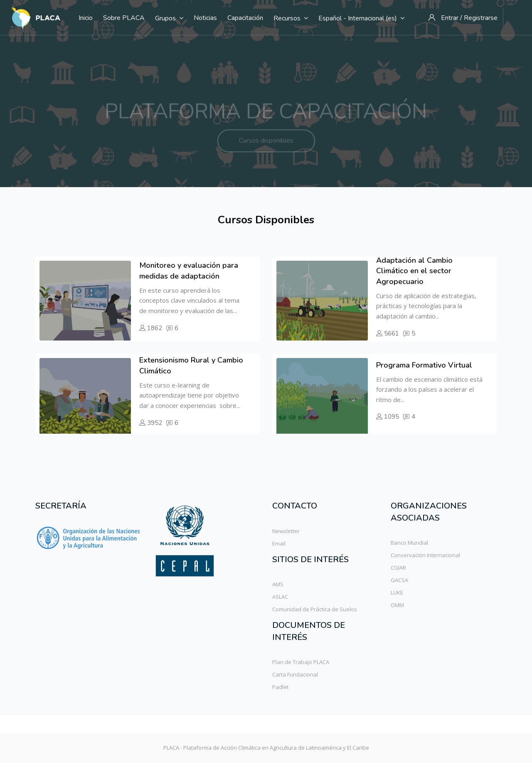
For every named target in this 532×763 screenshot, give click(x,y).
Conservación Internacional (425, 555)
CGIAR (398, 568)
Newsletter (286, 531)
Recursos (291, 18)
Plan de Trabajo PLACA (301, 662)
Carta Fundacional (295, 674)
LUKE (397, 593)
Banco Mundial (409, 543)
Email (279, 543)
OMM (397, 605)
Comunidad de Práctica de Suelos (315, 609)
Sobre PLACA (124, 18)
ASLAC (280, 597)
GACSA (399, 580)
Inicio (86, 18)
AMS (278, 584)
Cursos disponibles (266, 146)
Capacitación (245, 18)
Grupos (169, 18)
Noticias (205, 18)
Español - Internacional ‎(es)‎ (361, 18)
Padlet (280, 687)
